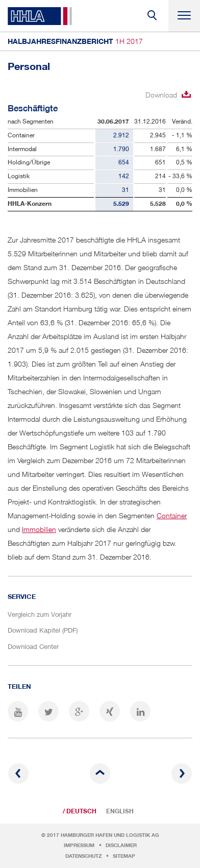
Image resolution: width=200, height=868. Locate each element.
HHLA (40, 16)
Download (161, 95)
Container (172, 515)
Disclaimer (121, 845)
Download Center (33, 646)
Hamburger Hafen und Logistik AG (110, 835)
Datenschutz (83, 856)
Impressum (79, 845)
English (120, 811)
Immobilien (39, 529)
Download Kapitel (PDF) (43, 630)
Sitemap (124, 856)
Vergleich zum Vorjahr (40, 614)
